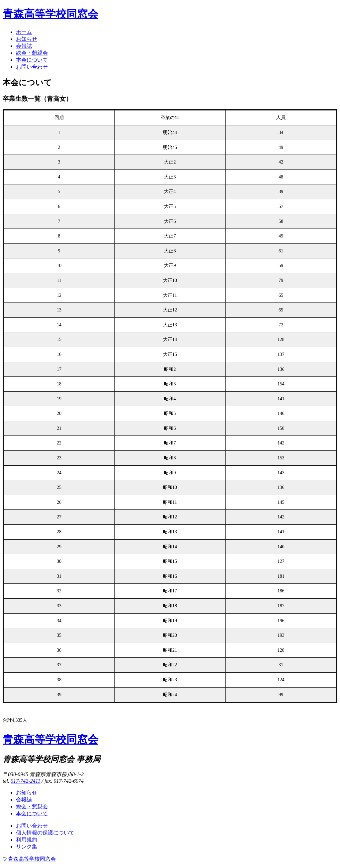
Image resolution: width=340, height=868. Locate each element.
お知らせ (27, 39)
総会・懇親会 (32, 53)
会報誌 (24, 46)
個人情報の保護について (45, 833)
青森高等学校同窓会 (50, 14)
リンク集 (27, 847)
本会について (32, 60)
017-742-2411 (25, 781)
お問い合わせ (32, 67)
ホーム (24, 32)
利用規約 (27, 840)
